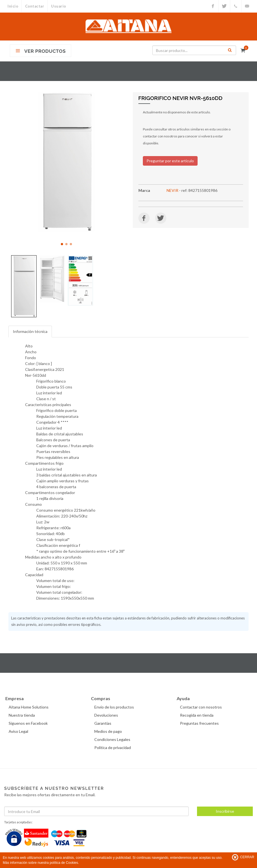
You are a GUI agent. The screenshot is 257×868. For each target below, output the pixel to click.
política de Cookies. (64, 863)
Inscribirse (225, 811)
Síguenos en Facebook (28, 723)
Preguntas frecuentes (199, 723)
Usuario (59, 6)
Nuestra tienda (22, 715)
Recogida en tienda (197, 715)
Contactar (35, 6)
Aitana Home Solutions (29, 707)
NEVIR (172, 190)
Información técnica (30, 331)
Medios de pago (108, 731)
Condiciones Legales (112, 739)
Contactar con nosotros (201, 707)
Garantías (103, 723)
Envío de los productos (114, 707)
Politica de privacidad (113, 747)
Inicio (13, 6)
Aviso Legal (18, 731)
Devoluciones (106, 715)
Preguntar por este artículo (170, 161)
